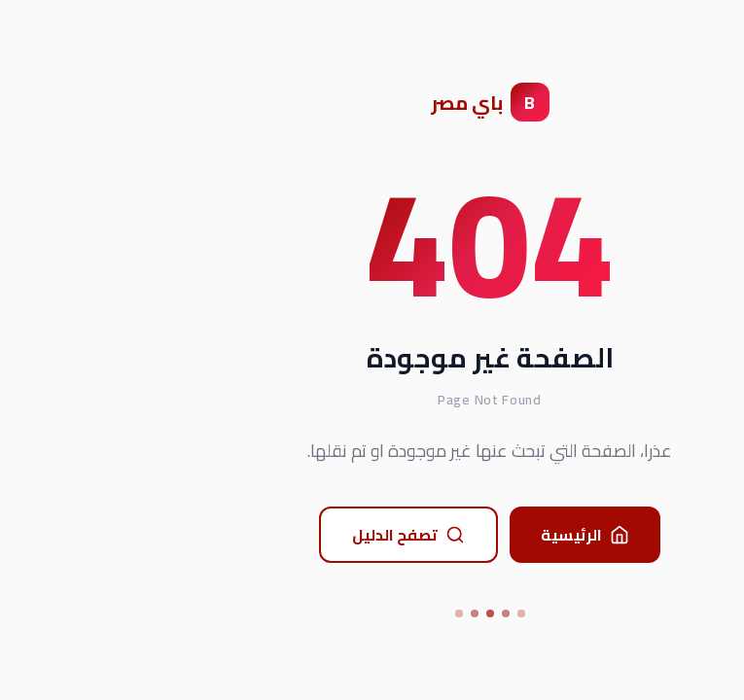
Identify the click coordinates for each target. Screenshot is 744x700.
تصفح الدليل (291, 535)
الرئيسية (467, 535)
